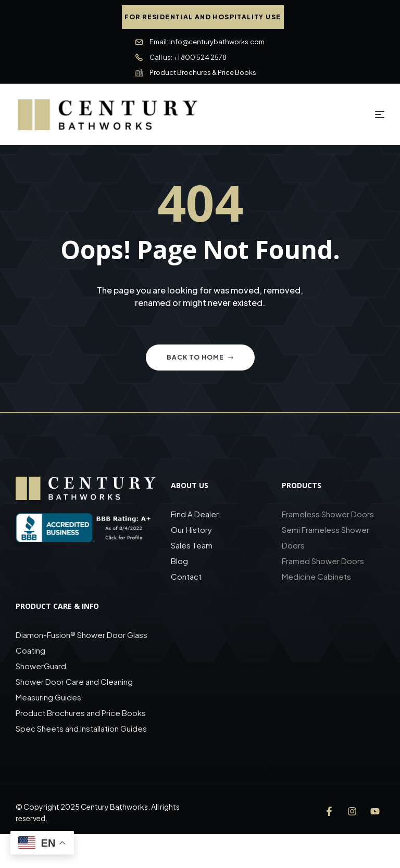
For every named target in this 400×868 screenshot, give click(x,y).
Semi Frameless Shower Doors (326, 537)
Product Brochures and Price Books (81, 713)
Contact (186, 576)
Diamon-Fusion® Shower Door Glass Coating (82, 642)
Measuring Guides (48, 697)
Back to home (200, 357)
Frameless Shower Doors (328, 514)
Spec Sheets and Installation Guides (82, 728)
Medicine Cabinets (316, 576)
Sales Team (192, 545)
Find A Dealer (195, 514)
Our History (191, 529)
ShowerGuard (41, 666)
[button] (203, 17)
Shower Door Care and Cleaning (74, 681)
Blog (179, 561)
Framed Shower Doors (323, 561)
